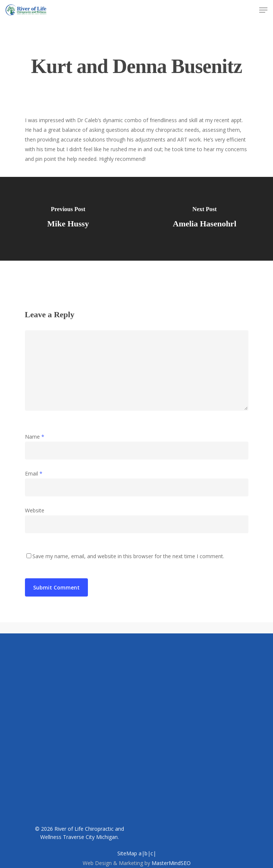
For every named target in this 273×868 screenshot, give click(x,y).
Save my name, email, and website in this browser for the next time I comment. (128, 556)
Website (35, 510)
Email (34, 473)
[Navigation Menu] (263, 10)
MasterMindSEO (171, 863)
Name (35, 437)
